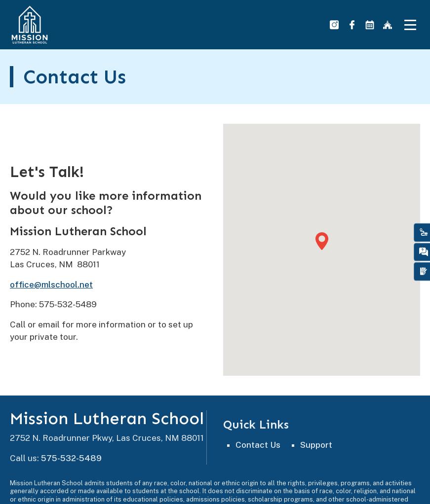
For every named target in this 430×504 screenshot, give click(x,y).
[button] (322, 241)
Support (316, 445)
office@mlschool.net (51, 285)
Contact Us (258, 445)
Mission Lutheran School (107, 419)
